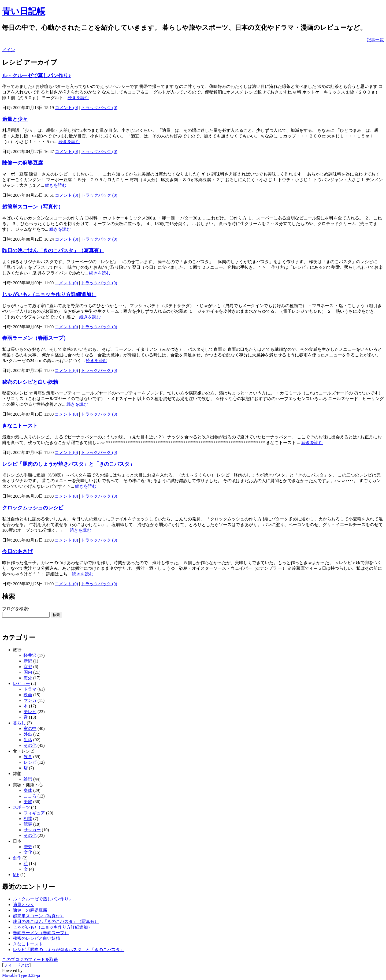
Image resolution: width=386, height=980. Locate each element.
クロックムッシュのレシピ (33, 508)
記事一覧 (375, 40)
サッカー (32, 830)
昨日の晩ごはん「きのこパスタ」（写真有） (53, 250)
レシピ (30, 762)
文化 (28, 852)
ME (16, 875)
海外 (28, 678)
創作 (17, 858)
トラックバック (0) (99, 108)
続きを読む (78, 98)
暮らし (19, 723)
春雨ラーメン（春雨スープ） (35, 338)
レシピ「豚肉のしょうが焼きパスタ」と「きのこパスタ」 (68, 464)
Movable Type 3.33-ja (21, 975)
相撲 (28, 819)
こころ (30, 796)
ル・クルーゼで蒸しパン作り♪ (36, 75)
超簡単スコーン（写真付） (33, 207)
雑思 (28, 779)
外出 (28, 734)
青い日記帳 (24, 11)
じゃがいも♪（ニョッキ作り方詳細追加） (49, 294)
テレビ (30, 712)
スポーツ (21, 807)
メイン (9, 50)
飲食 (28, 757)
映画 (28, 695)
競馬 (28, 824)
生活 (28, 740)
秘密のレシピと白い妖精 (30, 382)
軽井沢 (30, 655)
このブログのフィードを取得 (30, 959)
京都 (28, 667)
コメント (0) (67, 108)
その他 (30, 745)
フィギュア (34, 813)
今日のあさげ (17, 551)
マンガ (30, 700)
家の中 (30, 729)
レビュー (21, 683)
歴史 (28, 847)
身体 (28, 790)
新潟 (28, 661)
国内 (28, 672)
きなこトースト (20, 426)
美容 (28, 802)
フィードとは (16, 965)
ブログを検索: (16, 609)
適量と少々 (15, 119)
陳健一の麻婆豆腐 (23, 163)
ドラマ (30, 689)
